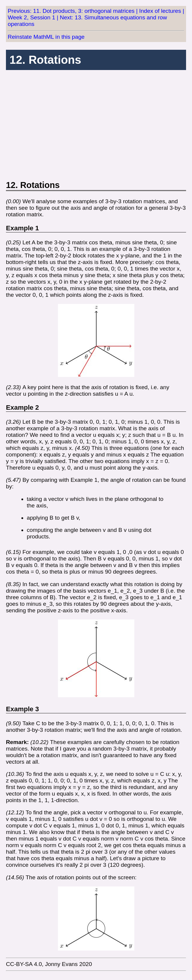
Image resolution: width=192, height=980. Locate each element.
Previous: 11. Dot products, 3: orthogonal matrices (71, 11)
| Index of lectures (159, 11)
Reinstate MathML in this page (46, 37)
